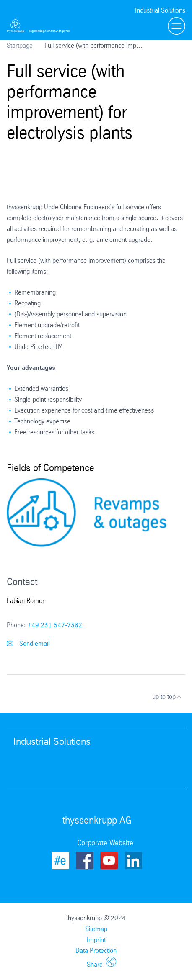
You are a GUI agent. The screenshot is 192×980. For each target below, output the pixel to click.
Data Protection (96, 950)
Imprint (96, 940)
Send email (28, 643)
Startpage (20, 45)
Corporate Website (105, 843)
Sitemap (96, 929)
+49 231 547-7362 (55, 625)
